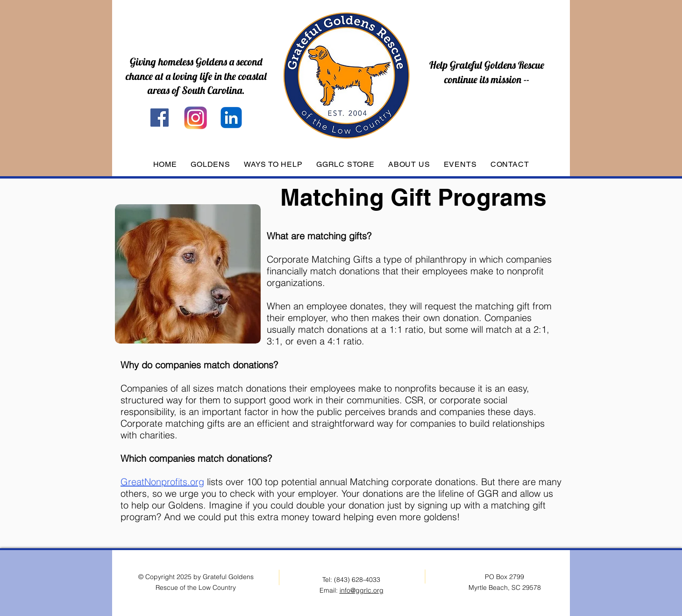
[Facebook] (160, 118)
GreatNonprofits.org (162, 482)
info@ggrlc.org (362, 590)
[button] (210, 164)
